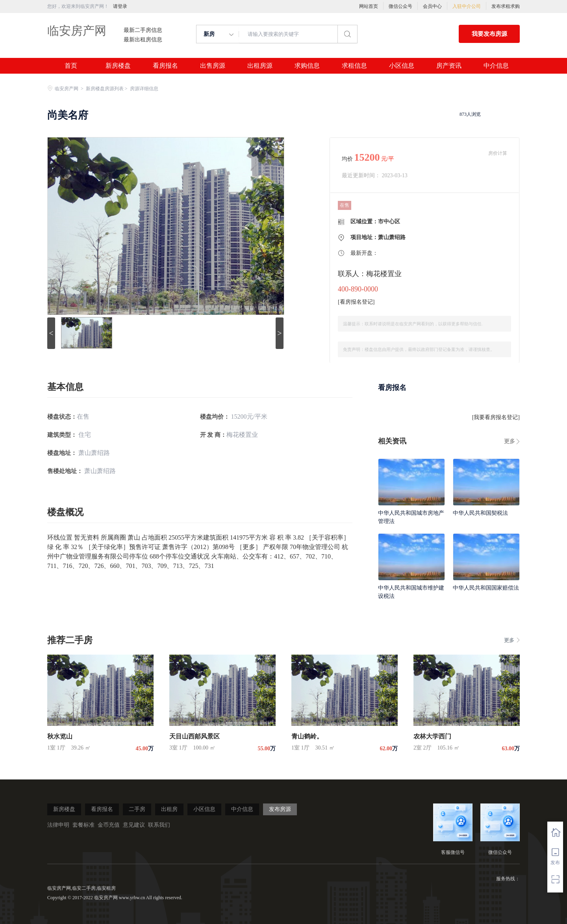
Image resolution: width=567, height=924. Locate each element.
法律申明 (58, 825)
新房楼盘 (118, 66)
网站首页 (369, 6)
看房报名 (165, 66)
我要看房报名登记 (496, 417)
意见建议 (134, 825)
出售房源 (213, 66)
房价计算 (498, 153)
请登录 (120, 6)
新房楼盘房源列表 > (107, 89)
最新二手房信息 (143, 30)
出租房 (169, 809)
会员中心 (432, 6)
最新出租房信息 (143, 40)
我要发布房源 (489, 34)
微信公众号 (400, 6)
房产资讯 (449, 66)
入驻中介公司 (467, 6)
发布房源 (280, 809)
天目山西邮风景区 (195, 736)
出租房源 (260, 66)
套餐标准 (83, 825)
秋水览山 (60, 736)
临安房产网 (77, 31)
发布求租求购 (506, 6)
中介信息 (496, 66)
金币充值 (109, 825)
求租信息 (354, 66)
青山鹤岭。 (307, 736)
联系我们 (159, 825)
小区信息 (402, 66)
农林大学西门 (432, 736)
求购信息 (307, 66)
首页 (71, 66)
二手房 (137, 809)
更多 (510, 441)
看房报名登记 (356, 302)
